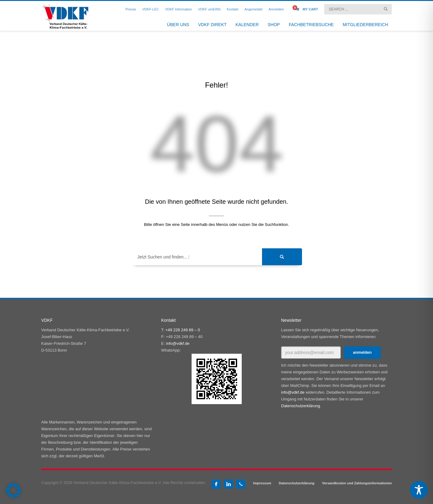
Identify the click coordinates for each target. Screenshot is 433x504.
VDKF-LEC (150, 9)
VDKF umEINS (209, 9)
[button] (14, 490)
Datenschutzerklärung (300, 406)
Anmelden (276, 9)
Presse (131, 9)
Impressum (262, 483)
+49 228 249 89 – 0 (183, 330)
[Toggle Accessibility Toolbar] (419, 490)
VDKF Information (179, 9)
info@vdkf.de (178, 343)
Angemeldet (254, 9)
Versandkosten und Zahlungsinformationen (357, 483)
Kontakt (232, 9)
